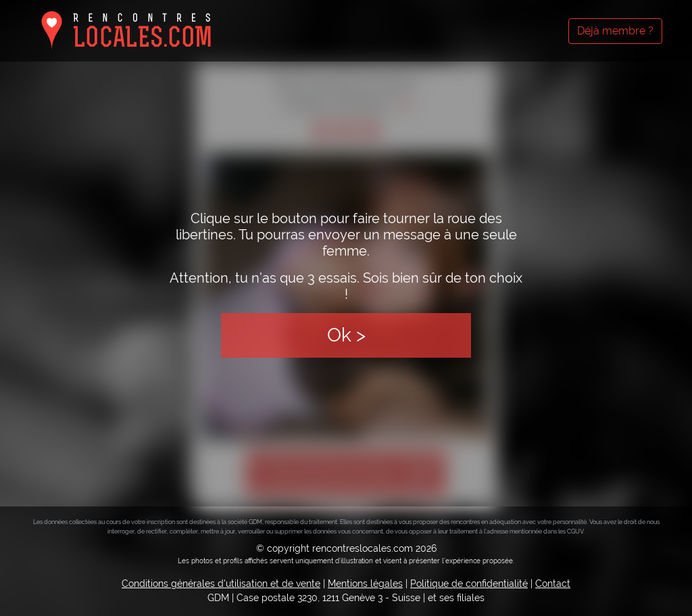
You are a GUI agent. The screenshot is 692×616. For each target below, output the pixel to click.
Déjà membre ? (615, 31)
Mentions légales (365, 584)
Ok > (346, 335)
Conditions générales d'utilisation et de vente (221, 584)
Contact (553, 584)
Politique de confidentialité (469, 584)
